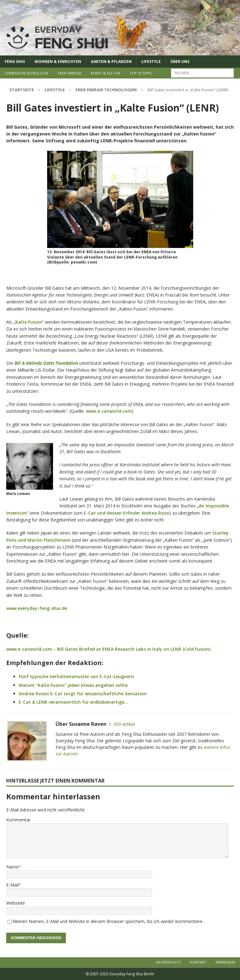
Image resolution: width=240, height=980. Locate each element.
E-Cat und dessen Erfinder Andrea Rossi (127, 513)
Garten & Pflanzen (111, 62)
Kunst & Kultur (105, 73)
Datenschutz (168, 962)
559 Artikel (124, 724)
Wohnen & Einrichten (58, 62)
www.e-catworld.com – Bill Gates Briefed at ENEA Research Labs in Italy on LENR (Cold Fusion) (108, 649)
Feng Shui (15, 62)
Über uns (180, 62)
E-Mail (12, 885)
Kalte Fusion (29, 322)
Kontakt (198, 962)
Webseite (16, 903)
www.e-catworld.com (109, 411)
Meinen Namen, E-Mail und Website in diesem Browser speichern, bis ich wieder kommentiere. (108, 921)
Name (12, 867)
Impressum (225, 962)
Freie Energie (70, 73)
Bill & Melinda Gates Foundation (46, 363)
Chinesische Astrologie (27, 73)
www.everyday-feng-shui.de (37, 608)
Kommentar (18, 820)
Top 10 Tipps (141, 73)
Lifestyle (151, 62)
